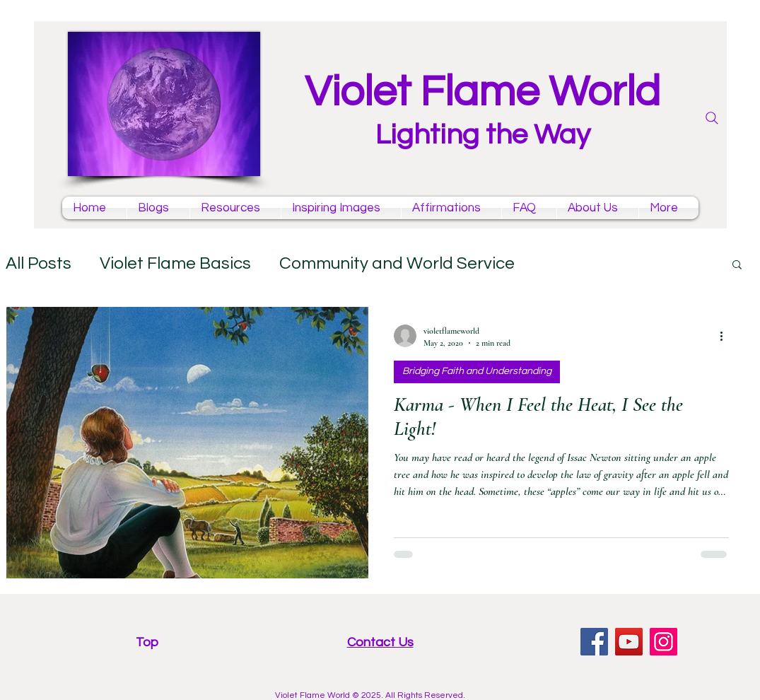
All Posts (39, 263)
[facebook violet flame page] (594, 642)
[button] (737, 266)
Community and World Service (397, 263)
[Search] (712, 118)
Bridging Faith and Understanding (477, 371)
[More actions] (727, 336)
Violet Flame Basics (175, 263)
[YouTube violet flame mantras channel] (629, 642)
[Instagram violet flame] (663, 642)
